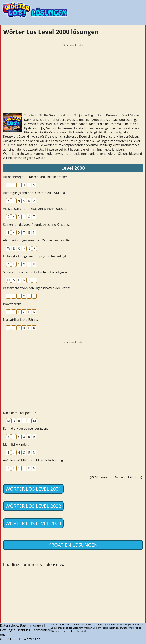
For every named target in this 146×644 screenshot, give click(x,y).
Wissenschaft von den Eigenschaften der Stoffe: (36, 288)
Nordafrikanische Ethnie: (21, 320)
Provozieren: (12, 304)
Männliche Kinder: (16, 444)
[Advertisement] (73, 75)
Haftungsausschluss (15, 630)
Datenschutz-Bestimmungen (21, 625)
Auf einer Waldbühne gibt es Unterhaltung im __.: (38, 460)
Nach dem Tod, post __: (19, 413)
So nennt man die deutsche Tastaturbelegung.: (36, 272)
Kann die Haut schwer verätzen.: (26, 429)
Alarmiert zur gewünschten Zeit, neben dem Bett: (38, 240)
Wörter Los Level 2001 (33, 489)
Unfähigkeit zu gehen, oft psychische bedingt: (35, 256)
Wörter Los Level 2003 (33, 523)
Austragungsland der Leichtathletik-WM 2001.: (36, 193)
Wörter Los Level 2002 (33, 506)
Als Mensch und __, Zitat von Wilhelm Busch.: (35, 209)
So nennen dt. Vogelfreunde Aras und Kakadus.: (37, 225)
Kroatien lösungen (73, 545)
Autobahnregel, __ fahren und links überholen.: (36, 177)
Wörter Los (32, 639)
